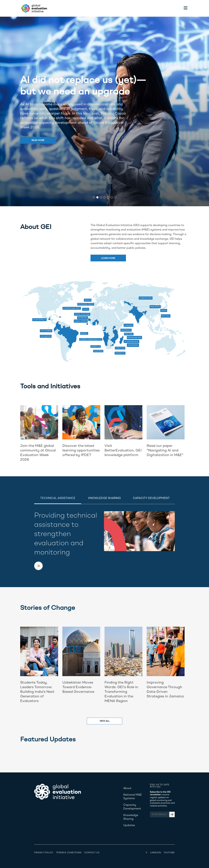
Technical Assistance (58, 498)
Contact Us (92, 853)
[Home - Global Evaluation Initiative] (34, 8)
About (127, 788)
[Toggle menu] (186, 8)
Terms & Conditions (69, 853)
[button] (94, 197)
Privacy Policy (44, 853)
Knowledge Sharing (104, 498)
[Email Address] (162, 814)
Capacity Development (151, 498)
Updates (129, 825)
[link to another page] (38, 566)
